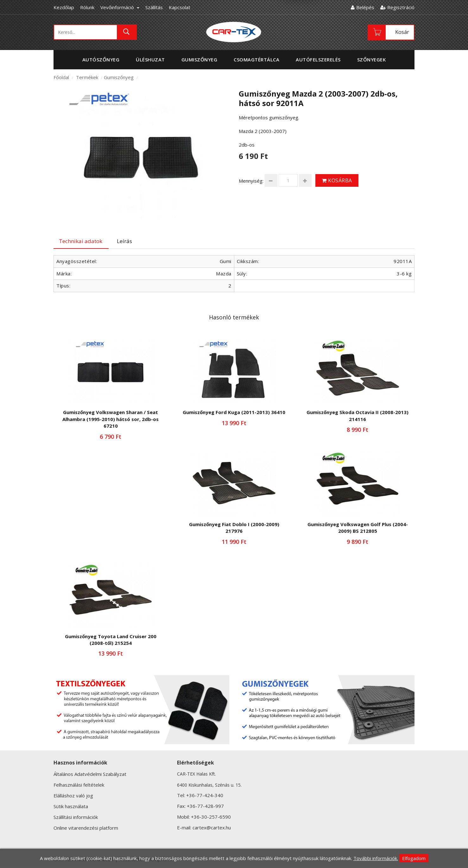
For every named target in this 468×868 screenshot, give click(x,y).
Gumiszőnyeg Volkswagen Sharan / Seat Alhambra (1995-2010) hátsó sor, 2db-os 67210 (111, 419)
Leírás (124, 241)
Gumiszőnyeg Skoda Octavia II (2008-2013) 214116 (357, 415)
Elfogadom (414, 858)
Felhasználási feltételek (79, 785)
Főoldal (61, 77)
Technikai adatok (81, 241)
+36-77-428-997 (205, 806)
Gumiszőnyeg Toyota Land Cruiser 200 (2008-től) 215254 (111, 640)
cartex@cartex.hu (212, 827)
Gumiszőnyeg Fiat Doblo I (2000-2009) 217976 (234, 528)
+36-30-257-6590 (211, 817)
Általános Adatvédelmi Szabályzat (90, 774)
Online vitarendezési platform (86, 828)
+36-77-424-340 (205, 795)
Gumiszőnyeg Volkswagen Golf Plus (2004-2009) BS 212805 (358, 528)
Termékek (87, 77)
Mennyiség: (251, 181)
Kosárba (337, 180)
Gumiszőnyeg (119, 77)
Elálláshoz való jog (73, 796)
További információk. (376, 858)
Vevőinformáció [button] (120, 7)
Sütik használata (71, 806)
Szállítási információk (76, 817)
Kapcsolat (180, 7)
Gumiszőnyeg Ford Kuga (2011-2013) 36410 (234, 412)
